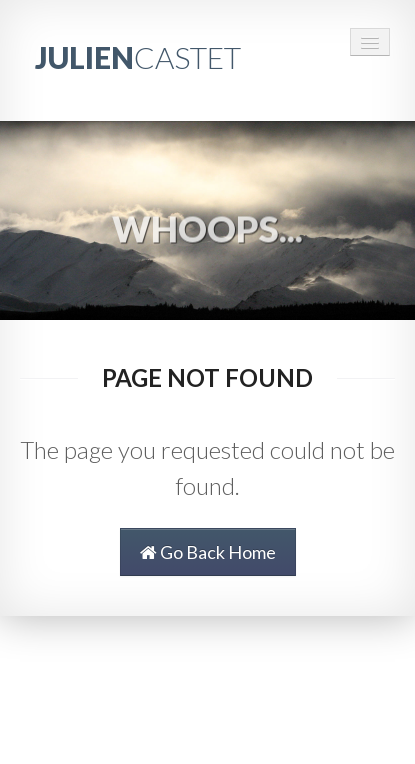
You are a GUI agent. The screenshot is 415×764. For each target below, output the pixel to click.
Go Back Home (208, 552)
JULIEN (138, 57)
